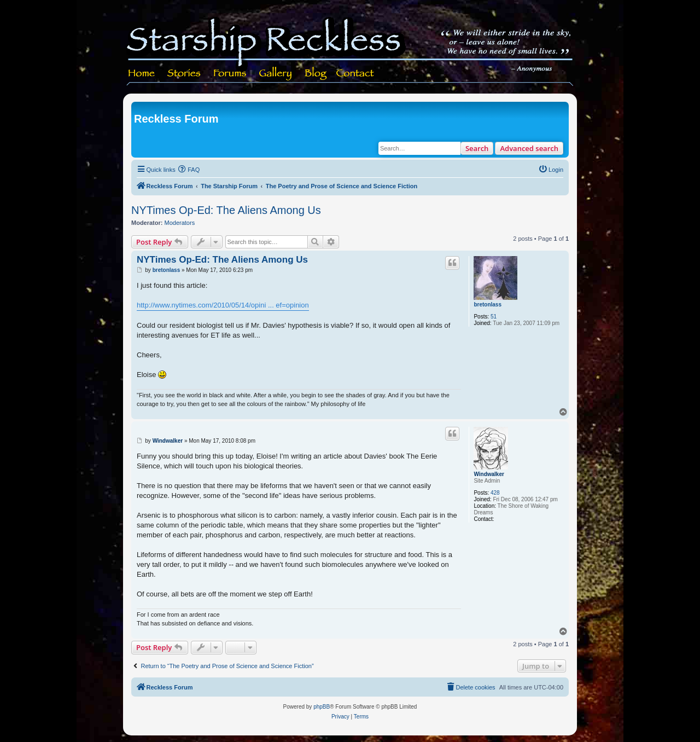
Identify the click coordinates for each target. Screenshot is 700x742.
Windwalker (489, 474)
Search (477, 148)
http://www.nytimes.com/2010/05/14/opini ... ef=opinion (223, 305)
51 (494, 317)
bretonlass (488, 305)
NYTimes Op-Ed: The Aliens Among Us (226, 210)
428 (495, 493)
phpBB (322, 707)
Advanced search (529, 148)
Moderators (180, 223)
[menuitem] (189, 170)
